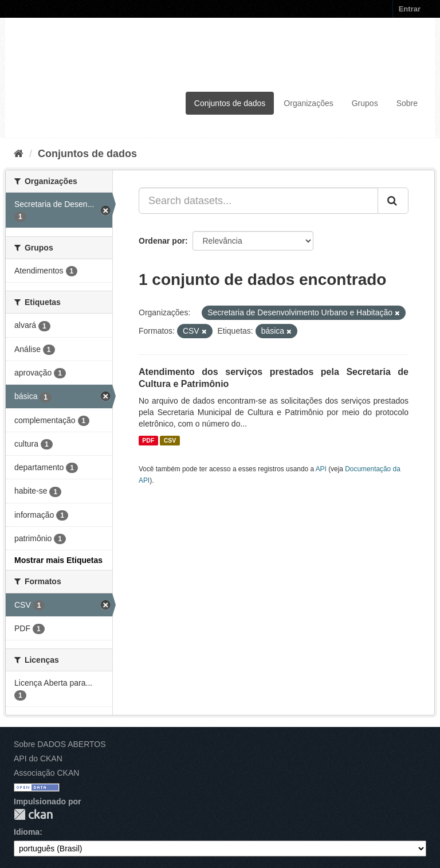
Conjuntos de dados (230, 103)
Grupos (365, 103)
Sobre (407, 103)
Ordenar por (162, 241)
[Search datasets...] (258, 201)
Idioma (27, 832)
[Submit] (393, 201)
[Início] (19, 154)
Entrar (410, 9)
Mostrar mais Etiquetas (58, 560)
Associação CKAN (46, 773)
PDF (148, 440)
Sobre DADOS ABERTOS (60, 744)
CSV (170, 440)
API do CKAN (38, 758)
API (321, 469)
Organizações (308, 103)
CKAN (33, 814)
